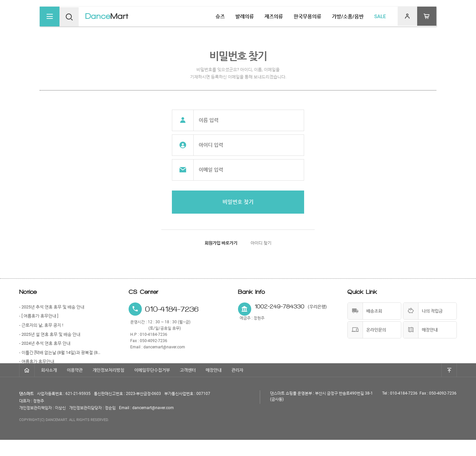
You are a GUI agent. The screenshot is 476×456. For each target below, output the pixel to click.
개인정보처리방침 (108, 386)
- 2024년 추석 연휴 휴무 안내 (45, 343)
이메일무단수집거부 (152, 386)
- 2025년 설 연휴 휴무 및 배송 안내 (50, 334)
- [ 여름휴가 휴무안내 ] (39, 316)
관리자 (237, 386)
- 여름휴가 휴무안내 (37, 361)
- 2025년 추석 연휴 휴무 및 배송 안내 (52, 307)
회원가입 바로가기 (221, 243)
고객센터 (188, 386)
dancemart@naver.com (164, 347)
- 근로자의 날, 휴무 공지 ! (41, 325)
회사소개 (49, 386)
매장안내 (214, 386)
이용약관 (75, 386)
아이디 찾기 (261, 243)
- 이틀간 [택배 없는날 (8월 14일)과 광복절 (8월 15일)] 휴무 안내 (60, 352)
